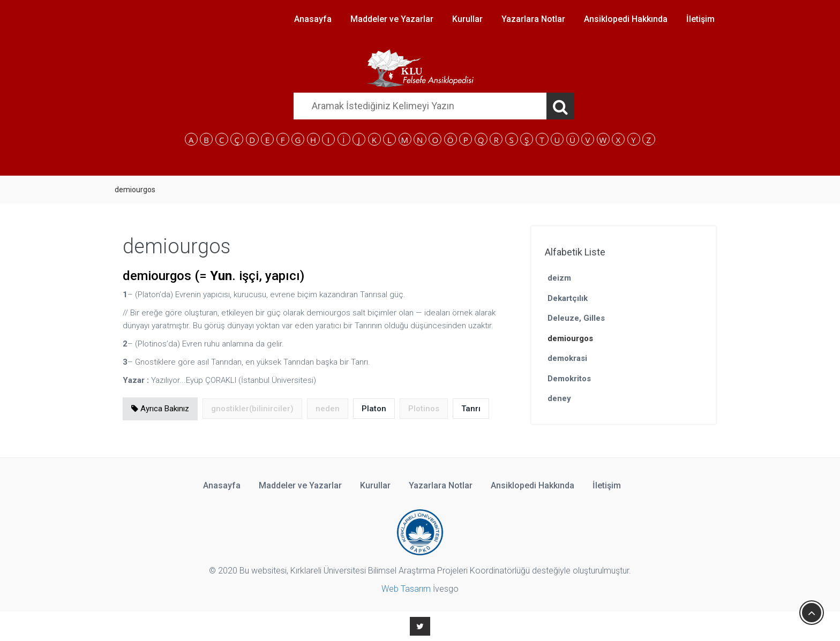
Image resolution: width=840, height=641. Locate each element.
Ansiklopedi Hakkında (626, 19)
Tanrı (471, 409)
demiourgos (570, 338)
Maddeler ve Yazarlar (392, 19)
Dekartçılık (568, 298)
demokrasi (567, 358)
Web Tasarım (406, 589)
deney (559, 398)
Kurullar (467, 19)
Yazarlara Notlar (533, 19)
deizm (559, 278)
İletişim (700, 19)
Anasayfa (313, 19)
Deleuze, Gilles (576, 318)
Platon (374, 409)
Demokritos (569, 379)
